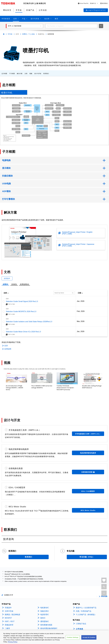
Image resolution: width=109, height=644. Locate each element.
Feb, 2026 (81, 311)
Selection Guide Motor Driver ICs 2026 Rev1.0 (23, 332)
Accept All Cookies (89, 637)
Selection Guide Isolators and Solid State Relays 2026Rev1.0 (29, 322)
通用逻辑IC (45, 608)
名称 (5, 293)
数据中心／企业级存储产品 (86, 594)
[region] (54, 637)
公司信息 (80, 615)
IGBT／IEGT (10, 608)
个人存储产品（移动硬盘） (86, 601)
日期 (79, 293)
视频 (31, 74)
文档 (26, 74)
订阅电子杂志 (81, 610)
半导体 (10, 34)
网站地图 (104, 583)
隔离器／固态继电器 (12, 601)
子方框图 (12, 74)
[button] (88, 3)
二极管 (7, 615)
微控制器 (8, 618)
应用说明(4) (24, 284)
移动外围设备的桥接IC (49, 615)
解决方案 (20, 74)
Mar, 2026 (81, 321)
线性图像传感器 (46, 611)
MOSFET (8, 604)
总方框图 (4, 74)
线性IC (43, 604)
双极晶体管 (9, 611)
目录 (6, 346)
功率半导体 (9, 597)
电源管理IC (45, 601)
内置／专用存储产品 (84, 597)
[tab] (14, 92)
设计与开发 (38, 74)
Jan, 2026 (81, 301)
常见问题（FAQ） (87, 543)
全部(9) (5, 284)
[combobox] (71, 26)
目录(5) (14, 284)
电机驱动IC (45, 594)
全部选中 (7, 278)
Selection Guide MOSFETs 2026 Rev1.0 (21, 311)
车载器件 (8, 594)
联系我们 (46, 74)
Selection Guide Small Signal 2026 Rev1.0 (22, 301)
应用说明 (8, 349)
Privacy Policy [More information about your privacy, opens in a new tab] (13, 642)
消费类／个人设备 (28, 34)
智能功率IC (45, 597)
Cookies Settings (73, 637)
